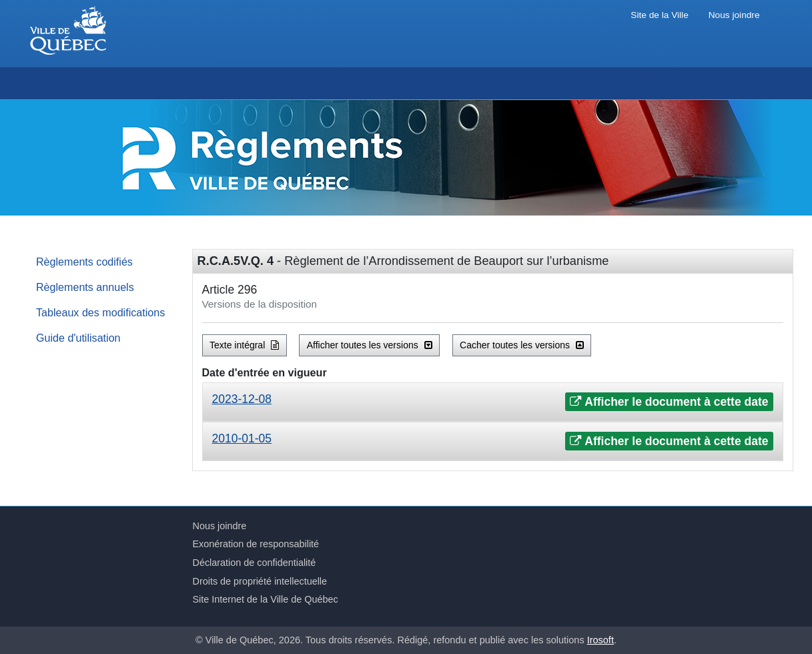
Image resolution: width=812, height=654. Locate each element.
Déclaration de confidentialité (255, 563)
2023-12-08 (242, 399)
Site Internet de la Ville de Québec (266, 599)
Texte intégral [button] (244, 345)
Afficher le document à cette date (669, 402)
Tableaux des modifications (100, 312)
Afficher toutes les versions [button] (370, 345)
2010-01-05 (242, 438)
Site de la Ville (659, 15)
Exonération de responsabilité (256, 544)
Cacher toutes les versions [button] (522, 345)
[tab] (493, 402)
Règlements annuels (85, 287)
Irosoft (600, 640)
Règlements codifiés (84, 262)
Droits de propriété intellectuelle (260, 581)
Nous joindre (734, 15)
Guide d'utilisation (78, 338)
